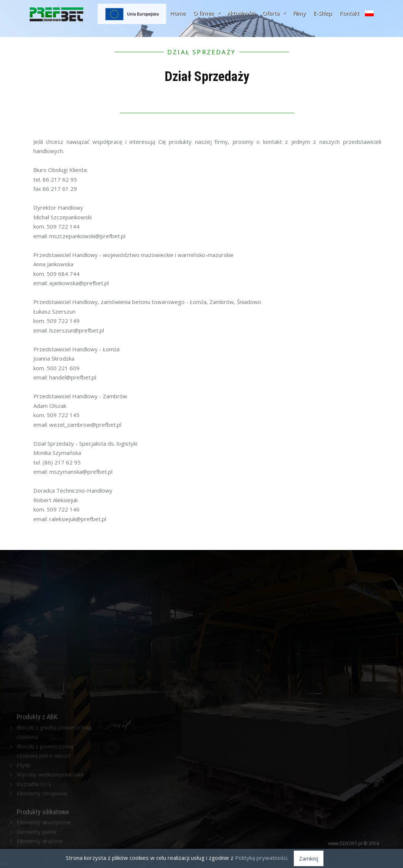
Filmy (299, 13)
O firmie (206, 13)
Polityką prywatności (261, 858)
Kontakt (349, 13)
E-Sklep (323, 13)
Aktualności (241, 13)
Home (178, 13)
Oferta (274, 13)
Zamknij (309, 858)
